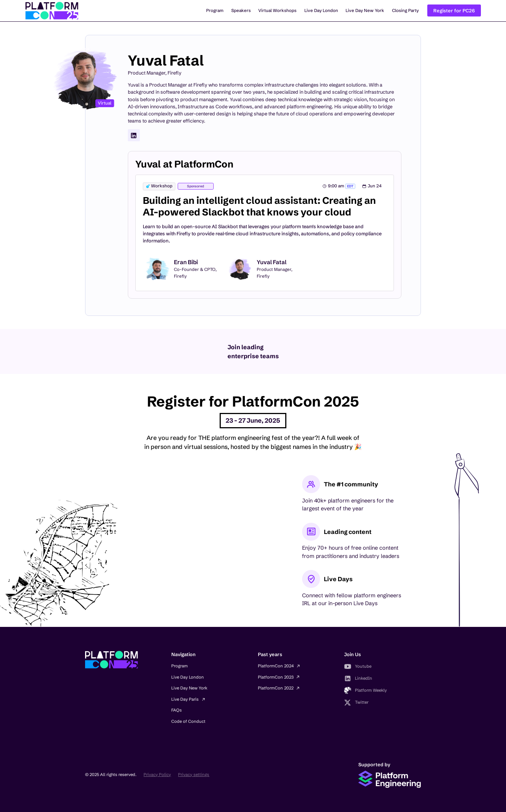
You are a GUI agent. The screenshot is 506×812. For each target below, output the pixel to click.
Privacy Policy (157, 775)
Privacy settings (194, 775)
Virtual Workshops (277, 10)
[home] (52, 11)
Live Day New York (365, 10)
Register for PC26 (454, 11)
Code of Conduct (188, 721)
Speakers (241, 10)
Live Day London (321, 10)
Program (215, 10)
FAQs (177, 710)
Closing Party (405, 10)
